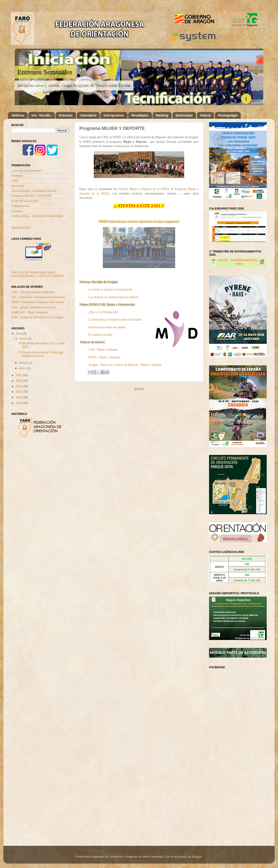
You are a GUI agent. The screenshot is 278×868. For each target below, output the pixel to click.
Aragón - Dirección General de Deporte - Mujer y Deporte (125, 365)
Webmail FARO (21, 228)
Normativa (18, 186)
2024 (19, 381)
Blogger (197, 857)
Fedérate (17, 176)
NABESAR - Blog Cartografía (30, 312)
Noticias (18, 115)
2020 (19, 403)
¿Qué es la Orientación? (27, 171)
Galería (205, 115)
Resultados (140, 115)
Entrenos (66, 115)
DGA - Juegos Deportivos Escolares (34, 307)
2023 (19, 386)
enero (23, 368)
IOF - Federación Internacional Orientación (38, 297)
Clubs (15, 181)
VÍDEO (103, 222)
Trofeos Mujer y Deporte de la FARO (144, 189)
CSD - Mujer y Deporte (103, 350)
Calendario (88, 115)
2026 (19, 334)
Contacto (17, 211)
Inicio (139, 389)
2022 (19, 392)
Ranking (162, 115)
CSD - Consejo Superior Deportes (33, 292)
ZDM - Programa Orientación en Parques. (38, 317)
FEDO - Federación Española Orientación (38, 302)
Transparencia (20, 206)
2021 (19, 397)
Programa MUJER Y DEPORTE (31, 196)
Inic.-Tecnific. (41, 115)
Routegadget (228, 115)
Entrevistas (184, 115)
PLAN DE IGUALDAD (25, 201)
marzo (24, 339)
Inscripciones (114, 115)
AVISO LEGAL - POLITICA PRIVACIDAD (37, 216)
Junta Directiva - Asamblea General (34, 191)
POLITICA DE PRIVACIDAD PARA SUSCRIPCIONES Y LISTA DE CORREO (38, 274)
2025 (19, 375)
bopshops (157, 857)
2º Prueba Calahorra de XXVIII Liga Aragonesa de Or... (41, 354)
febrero (24, 363)
